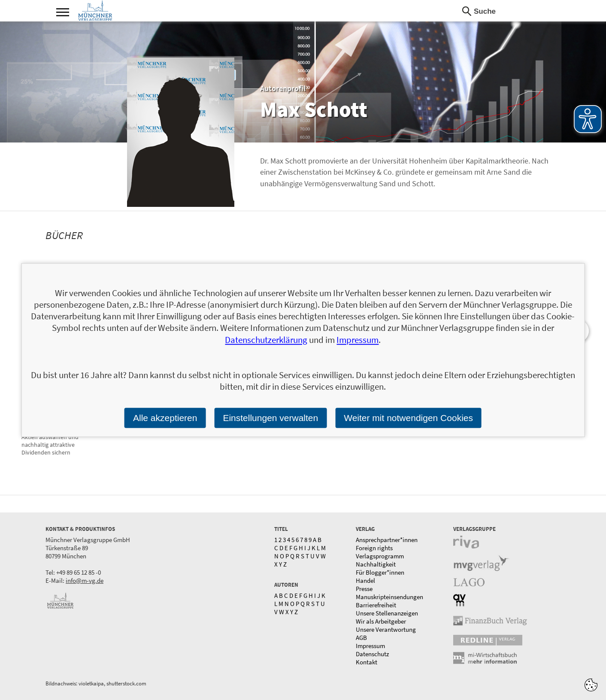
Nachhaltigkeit (376, 564)
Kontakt (367, 662)
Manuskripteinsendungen (389, 597)
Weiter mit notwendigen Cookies (408, 418)
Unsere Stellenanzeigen (387, 613)
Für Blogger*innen (380, 572)
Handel (365, 580)
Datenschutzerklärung (266, 340)
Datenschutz (372, 654)
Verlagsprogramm (380, 556)
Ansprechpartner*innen (387, 540)
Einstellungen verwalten (270, 418)
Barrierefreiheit (376, 605)
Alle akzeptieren (165, 418)
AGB (361, 638)
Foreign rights (374, 548)
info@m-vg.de (85, 580)
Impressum (370, 646)
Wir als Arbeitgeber (381, 621)
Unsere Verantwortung (386, 629)
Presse (364, 589)
